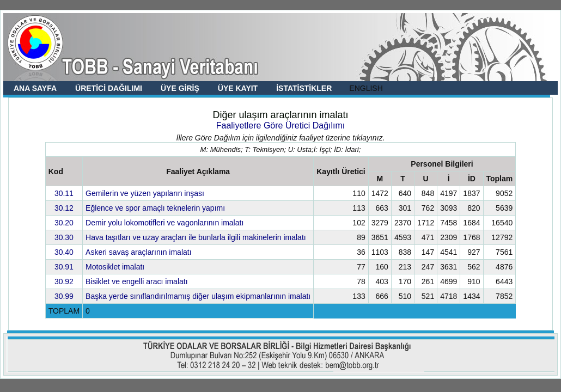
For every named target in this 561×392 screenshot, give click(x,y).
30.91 (64, 267)
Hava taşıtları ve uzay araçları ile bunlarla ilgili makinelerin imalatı (196, 237)
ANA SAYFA (35, 88)
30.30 (64, 237)
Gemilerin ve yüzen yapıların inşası (145, 193)
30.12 (64, 208)
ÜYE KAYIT (238, 88)
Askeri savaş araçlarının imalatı (139, 252)
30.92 (64, 281)
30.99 (64, 296)
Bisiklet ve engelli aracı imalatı (137, 281)
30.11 (64, 193)
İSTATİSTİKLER (304, 88)
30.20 (64, 223)
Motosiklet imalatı (115, 267)
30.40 (64, 252)
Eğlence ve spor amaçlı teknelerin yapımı (155, 208)
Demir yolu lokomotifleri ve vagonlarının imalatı (164, 223)
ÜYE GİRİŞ (180, 88)
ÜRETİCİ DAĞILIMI (109, 88)
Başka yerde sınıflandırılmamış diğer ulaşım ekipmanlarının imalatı (198, 296)
